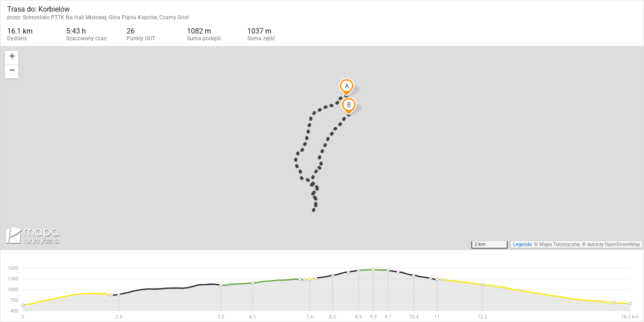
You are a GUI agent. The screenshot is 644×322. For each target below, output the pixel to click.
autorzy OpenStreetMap (614, 244)
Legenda (522, 244)
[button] (12, 58)
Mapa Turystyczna (559, 244)
